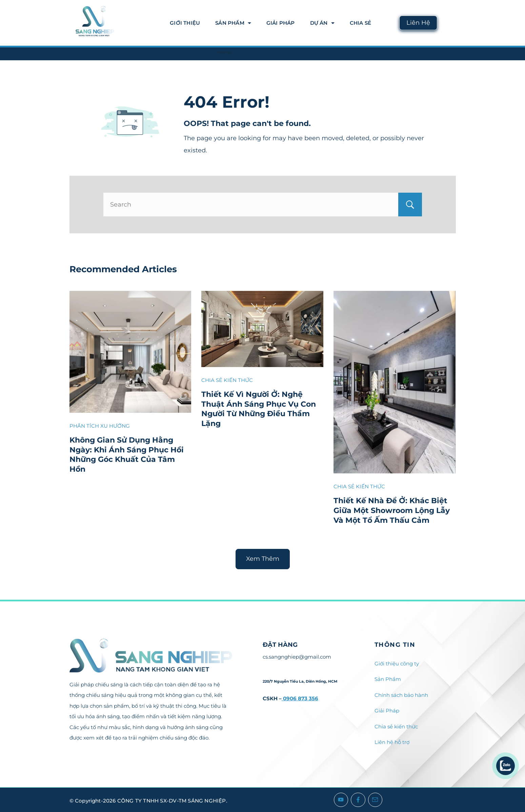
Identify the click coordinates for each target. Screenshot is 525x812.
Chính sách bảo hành (401, 695)
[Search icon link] (450, 23)
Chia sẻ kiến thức (396, 726)
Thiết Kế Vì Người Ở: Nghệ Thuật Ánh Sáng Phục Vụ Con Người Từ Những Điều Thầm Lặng (259, 409)
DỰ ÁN (322, 23)
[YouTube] (341, 800)
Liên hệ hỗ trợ (392, 742)
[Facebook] (358, 800)
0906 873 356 (300, 698)
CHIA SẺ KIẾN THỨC (227, 380)
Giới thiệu (185, 23)
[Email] (375, 800)
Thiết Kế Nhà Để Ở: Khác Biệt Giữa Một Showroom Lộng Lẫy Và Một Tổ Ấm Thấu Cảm (392, 510)
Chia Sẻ (360, 23)
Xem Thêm (263, 559)
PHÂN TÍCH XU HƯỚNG (100, 426)
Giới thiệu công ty (397, 664)
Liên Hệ (418, 23)
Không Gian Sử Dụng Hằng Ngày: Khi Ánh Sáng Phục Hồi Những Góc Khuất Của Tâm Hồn (127, 455)
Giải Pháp (281, 23)
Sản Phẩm (233, 23)
